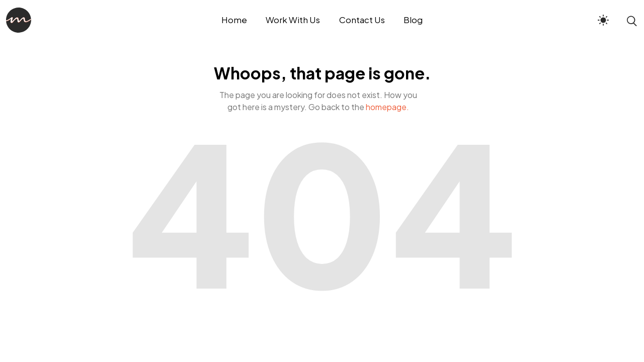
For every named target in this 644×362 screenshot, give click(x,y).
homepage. (387, 107)
